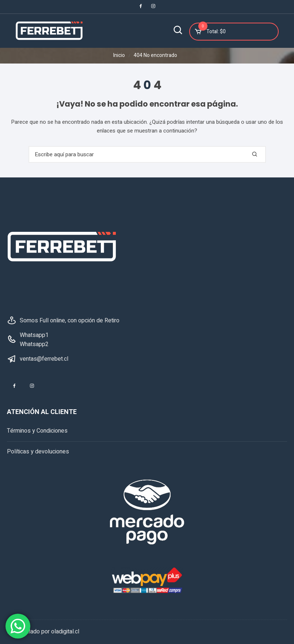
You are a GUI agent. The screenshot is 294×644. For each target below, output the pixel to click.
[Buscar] (178, 31)
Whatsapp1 (34, 335)
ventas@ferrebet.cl (44, 359)
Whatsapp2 (34, 345)
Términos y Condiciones (37, 431)
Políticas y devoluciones (38, 452)
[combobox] (147, 155)
